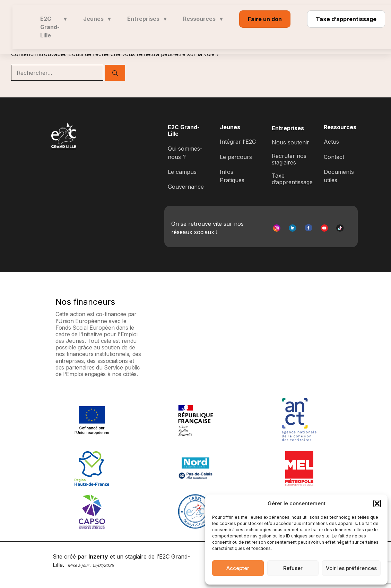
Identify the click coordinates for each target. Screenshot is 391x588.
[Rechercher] (115, 73)
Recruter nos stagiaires (289, 159)
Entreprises (147, 19)
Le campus (182, 172)
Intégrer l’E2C (238, 142)
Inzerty (98, 556)
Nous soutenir (290, 142)
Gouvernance (186, 187)
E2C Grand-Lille (53, 27)
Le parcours (236, 157)
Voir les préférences (351, 568)
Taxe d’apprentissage (346, 19)
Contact (334, 157)
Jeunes (97, 19)
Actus (331, 142)
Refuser (293, 568)
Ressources (203, 19)
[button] (377, 504)
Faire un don (265, 19)
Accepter (238, 568)
